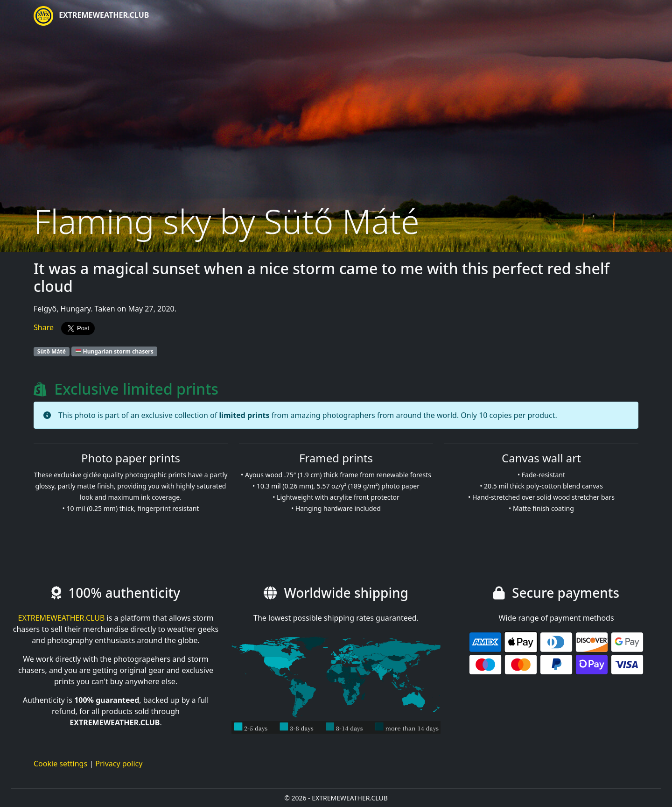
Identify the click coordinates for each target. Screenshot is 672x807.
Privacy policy (119, 764)
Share (44, 327)
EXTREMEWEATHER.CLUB (91, 16)
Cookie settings (60, 764)
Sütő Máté (52, 351)
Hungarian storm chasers (115, 351)
